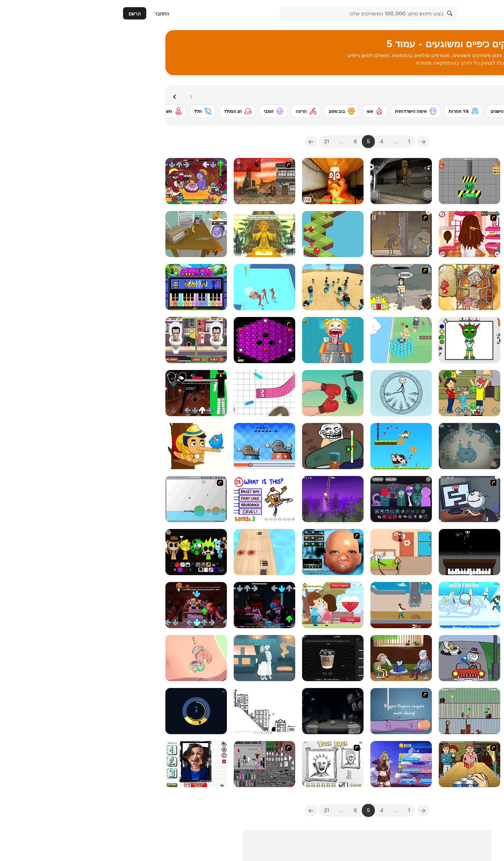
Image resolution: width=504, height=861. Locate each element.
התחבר (47, 14)
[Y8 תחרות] (349, 111)
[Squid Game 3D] (218, 287)
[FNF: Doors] (81, 393)
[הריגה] (191, 111)
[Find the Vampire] (423, 287)
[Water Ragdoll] (81, 499)
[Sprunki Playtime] (423, 340)
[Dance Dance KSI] (423, 181)
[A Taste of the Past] (150, 658)
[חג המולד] (123, 111)
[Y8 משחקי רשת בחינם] (468, 13)
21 (212, 141)
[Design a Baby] (218, 552)
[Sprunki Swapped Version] (81, 552)
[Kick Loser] (286, 393)
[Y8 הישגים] (391, 111)
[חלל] (88, 111)
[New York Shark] (286, 287)
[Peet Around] (81, 711)
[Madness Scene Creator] (150, 764)
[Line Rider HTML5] (150, 711)
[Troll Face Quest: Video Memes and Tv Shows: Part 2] (286, 658)
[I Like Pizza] (423, 711)
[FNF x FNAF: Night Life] (150, 605)
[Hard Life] (286, 605)
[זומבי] (159, 111)
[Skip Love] (286, 552)
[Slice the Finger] (286, 711)
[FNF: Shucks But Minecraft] (81, 605)
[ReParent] (355, 711)
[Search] (335, 13)
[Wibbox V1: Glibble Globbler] (286, 499)
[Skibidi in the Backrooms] (423, 234)
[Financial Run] (423, 764)
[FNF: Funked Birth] (81, 181)
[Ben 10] (430, 111)
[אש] (260, 111)
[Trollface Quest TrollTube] (355, 499)
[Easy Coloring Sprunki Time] (355, 340)
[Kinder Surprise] (423, 393)
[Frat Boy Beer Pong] (355, 764)
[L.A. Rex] (150, 181)
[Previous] (308, 142)
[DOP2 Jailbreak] (355, 658)
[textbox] (423, 142)
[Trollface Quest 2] (423, 658)
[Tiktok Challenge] (218, 393)
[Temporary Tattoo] (81, 658)
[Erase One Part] (81, 446)
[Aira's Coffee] (218, 658)
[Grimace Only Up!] (218, 499)
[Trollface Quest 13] (286, 234)
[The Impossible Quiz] (150, 499)
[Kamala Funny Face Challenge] (81, 764)
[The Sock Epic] (81, 234)
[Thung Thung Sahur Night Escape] (286, 181)
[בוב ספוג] (227, 111)
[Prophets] (150, 234)
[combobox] (423, 142)
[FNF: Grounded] (355, 393)
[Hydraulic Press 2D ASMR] (355, 181)
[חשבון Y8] (53, 111)
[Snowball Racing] (355, 605)
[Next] (61, 96)
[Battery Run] (150, 552)
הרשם (20, 14)
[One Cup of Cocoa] (218, 711)
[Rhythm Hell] (150, 446)
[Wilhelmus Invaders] (355, 552)
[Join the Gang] (150, 287)
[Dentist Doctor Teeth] (218, 340)
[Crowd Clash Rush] (286, 340)
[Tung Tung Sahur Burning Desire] (218, 181)
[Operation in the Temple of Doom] (355, 287)
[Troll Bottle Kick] (218, 446)
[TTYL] (423, 605)
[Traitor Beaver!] (355, 446)
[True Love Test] (218, 605)
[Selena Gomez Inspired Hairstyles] (355, 234)
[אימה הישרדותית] (301, 111)
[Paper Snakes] (150, 393)
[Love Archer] (286, 446)
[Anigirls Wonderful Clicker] (286, 764)
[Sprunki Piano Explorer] (81, 287)
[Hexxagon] (150, 340)
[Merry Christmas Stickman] (423, 499)
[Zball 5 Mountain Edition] (218, 234)
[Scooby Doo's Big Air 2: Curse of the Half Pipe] (423, 446)
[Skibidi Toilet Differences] (81, 340)
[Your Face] (218, 764)
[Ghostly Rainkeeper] (423, 552)
